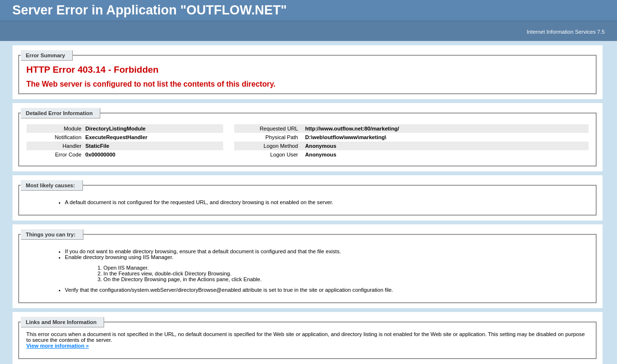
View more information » (58, 346)
